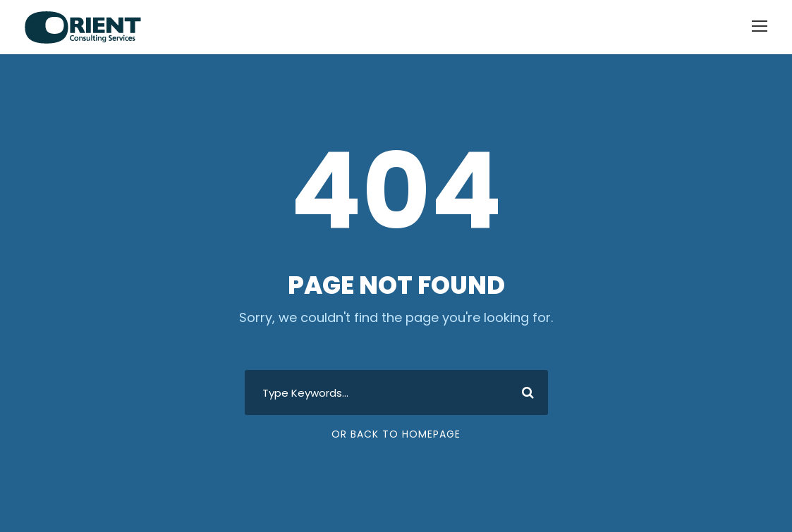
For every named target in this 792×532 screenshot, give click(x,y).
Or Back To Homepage (396, 434)
